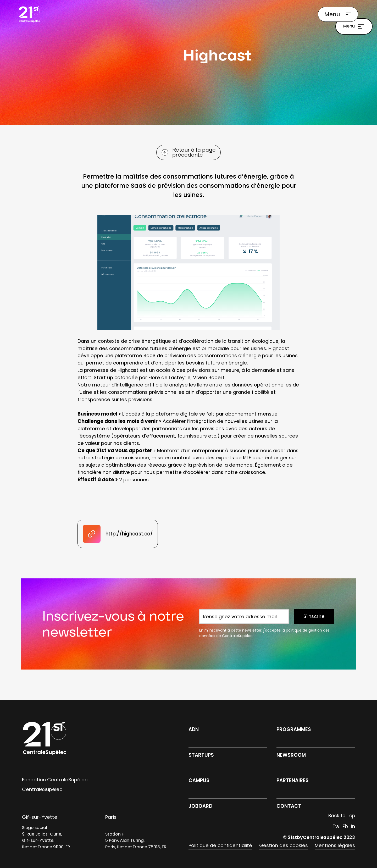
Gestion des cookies (284, 845)
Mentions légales (335, 845)
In (353, 826)
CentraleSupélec (42, 789)
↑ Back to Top (340, 816)
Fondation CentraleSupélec (55, 780)
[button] (338, 14)
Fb (345, 826)
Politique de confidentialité (220, 845)
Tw (336, 826)
